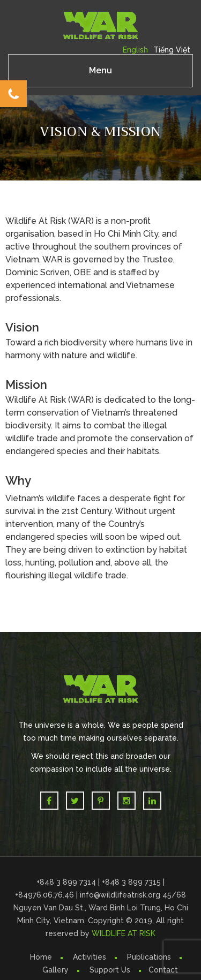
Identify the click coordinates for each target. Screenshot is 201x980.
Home (41, 957)
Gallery (55, 970)
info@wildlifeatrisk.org (121, 895)
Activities (90, 957)
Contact (163, 970)
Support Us (110, 970)
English (135, 50)
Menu (100, 70)
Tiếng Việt (172, 50)
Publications (149, 957)
